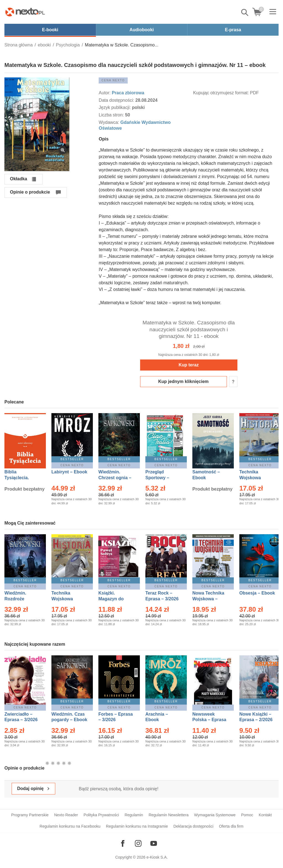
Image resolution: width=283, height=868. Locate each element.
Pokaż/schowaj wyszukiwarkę (245, 12)
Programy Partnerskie (30, 815)
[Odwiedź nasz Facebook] (123, 843)
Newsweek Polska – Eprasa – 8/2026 (209, 720)
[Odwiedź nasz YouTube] (154, 843)
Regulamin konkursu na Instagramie (137, 826)
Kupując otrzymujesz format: (221, 93)
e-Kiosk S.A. (157, 857)
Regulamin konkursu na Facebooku (70, 826)
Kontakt (265, 815)
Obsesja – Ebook (257, 593)
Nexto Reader (66, 815)
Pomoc (247, 815)
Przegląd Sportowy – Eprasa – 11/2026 (163, 478)
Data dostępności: (117, 100)
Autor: (105, 93)
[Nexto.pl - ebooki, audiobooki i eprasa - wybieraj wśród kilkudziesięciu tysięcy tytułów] (25, 12)
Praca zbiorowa (128, 93)
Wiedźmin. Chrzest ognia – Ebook (115, 478)
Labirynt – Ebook (69, 472)
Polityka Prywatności (101, 815)
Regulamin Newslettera (169, 815)
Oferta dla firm (231, 826)
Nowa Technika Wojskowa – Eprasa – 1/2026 (209, 599)
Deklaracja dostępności (193, 826)
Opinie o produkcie (30, 192)
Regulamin (134, 815)
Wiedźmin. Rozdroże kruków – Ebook (21, 599)
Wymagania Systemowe (215, 815)
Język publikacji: (115, 107)
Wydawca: (109, 122)
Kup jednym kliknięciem (184, 381)
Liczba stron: (112, 115)
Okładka (19, 179)
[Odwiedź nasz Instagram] (138, 843)
